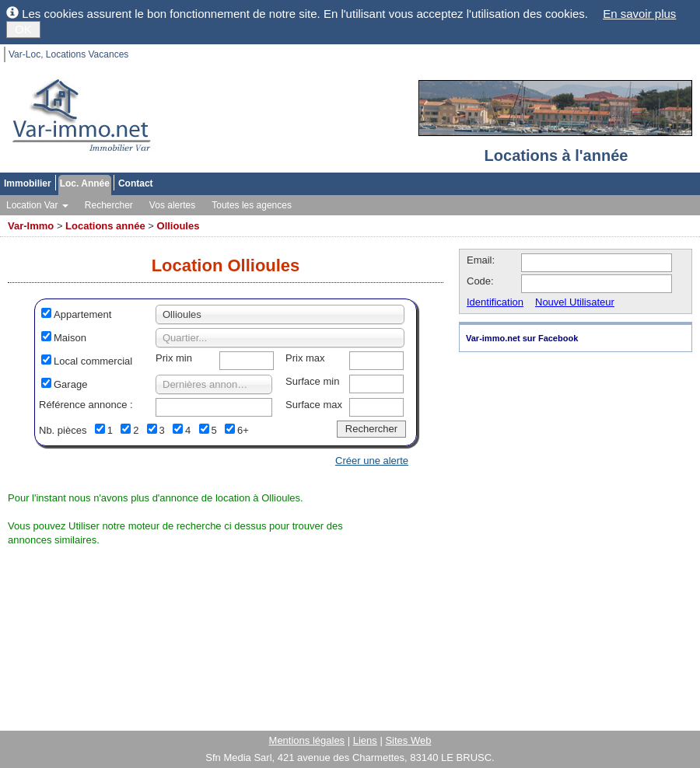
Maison (70, 338)
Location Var (37, 205)
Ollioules (178, 226)
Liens (365, 740)
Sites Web (408, 740)
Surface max (314, 405)
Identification (495, 302)
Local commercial (93, 361)
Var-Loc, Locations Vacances (68, 54)
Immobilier (28, 183)
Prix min (174, 358)
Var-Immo (31, 226)
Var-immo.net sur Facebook (522, 338)
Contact (136, 183)
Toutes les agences (252, 205)
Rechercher (109, 205)
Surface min (312, 381)
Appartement (82, 314)
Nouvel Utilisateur (575, 302)
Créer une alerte (372, 461)
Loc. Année (85, 183)
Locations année (105, 226)
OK (23, 29)
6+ (243, 430)
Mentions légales (307, 740)
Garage (70, 384)
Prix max (305, 358)
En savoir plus (639, 14)
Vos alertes (172, 205)
